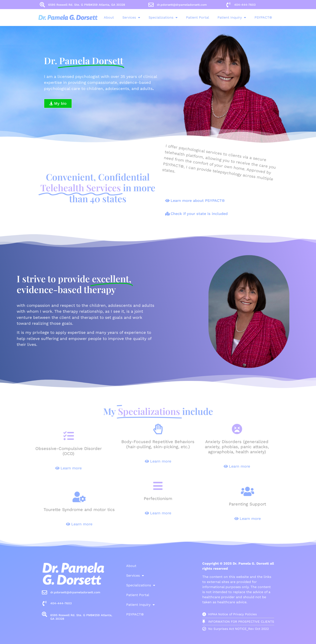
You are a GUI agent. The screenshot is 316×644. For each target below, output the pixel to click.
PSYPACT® (246, 17)
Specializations (146, 18)
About (91, 17)
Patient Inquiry (214, 18)
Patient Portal (180, 17)
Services (114, 18)
